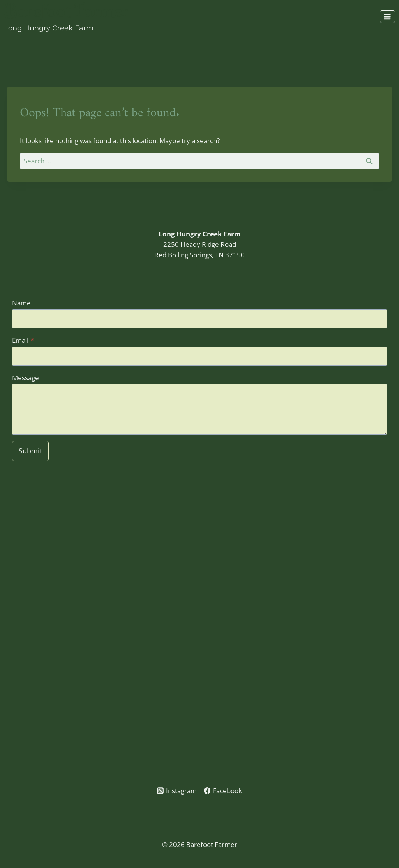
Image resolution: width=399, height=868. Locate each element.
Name (21, 303)
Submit (30, 451)
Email (23, 340)
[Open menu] (388, 17)
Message (26, 378)
